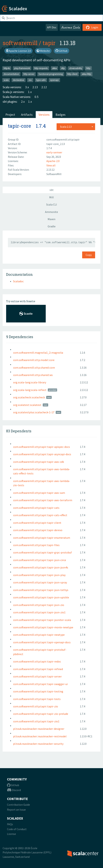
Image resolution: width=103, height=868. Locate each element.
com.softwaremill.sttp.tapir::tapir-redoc (37, 661)
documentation (11, 74)
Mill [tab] (51, 197)
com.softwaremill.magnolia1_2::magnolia (38, 353)
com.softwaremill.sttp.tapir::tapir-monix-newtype (43, 627)
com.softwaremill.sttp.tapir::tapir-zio (36, 706)
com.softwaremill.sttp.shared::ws (33, 375)
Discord (14, 790)
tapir (49, 43)
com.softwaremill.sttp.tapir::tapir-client (37, 523)
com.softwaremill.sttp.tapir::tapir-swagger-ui (40, 684)
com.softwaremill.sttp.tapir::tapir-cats (36, 508)
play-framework (22, 68)
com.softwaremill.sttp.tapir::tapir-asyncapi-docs (42, 454)
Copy (89, 255)
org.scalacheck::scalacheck (29, 397)
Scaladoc (18, 281)
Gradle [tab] (52, 226)
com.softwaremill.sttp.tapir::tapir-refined (38, 669)
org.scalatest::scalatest (27, 405)
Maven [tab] (51, 219)
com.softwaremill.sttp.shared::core (34, 368)
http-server (29, 74)
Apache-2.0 (53, 161)
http (88, 68)
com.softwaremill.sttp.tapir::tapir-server (37, 676)
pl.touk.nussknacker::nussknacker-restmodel (40, 736)
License (11, 834)
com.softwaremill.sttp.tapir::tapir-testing (38, 691)
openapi (54, 80)
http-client (72, 74)
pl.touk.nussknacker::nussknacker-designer (39, 729)
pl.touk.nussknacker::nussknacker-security (38, 744)
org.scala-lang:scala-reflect (30, 390)
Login (92, 27)
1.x (30, 92)
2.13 (35, 87)
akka (54, 68)
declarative (19, 80)
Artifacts (27, 115)
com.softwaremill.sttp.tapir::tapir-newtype (39, 635)
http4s (7, 68)
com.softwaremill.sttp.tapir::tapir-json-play (39, 575)
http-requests (41, 68)
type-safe (41, 80)
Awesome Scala (70, 27)
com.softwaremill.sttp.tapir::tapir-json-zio (39, 605)
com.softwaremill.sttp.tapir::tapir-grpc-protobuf (42, 552)
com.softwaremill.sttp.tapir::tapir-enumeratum (42, 538)
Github (13, 785)
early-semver (54, 152)
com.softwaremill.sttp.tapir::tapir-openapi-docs (42, 642)
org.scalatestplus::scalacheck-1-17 (34, 412)
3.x (27, 87)
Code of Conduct (17, 829)
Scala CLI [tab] (52, 204)
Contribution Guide (18, 805)
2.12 (44, 87)
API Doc (52, 27)
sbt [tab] (52, 190)
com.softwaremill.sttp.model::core (34, 360)
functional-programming (51, 74)
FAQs (10, 824)
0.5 (36, 97)
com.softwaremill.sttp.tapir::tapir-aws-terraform (43, 500)
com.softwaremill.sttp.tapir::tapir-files (36, 545)
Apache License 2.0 (18, 51)
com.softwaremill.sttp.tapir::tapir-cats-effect (40, 515)
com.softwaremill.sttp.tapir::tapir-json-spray (40, 582)
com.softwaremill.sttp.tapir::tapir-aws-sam (39, 493)
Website (43, 51)
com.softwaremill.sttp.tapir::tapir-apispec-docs (42, 447)
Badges (61, 115)
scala (6, 80)
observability (76, 68)
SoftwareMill (54, 174)
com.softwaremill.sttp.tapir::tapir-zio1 (36, 721)
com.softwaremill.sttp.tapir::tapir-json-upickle (41, 597)
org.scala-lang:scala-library (30, 382)
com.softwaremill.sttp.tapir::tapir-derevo (38, 530)
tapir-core (19, 126)
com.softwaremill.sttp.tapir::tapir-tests (37, 699)
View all (51, 165)
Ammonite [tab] (51, 212)
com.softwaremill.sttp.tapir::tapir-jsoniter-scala (42, 620)
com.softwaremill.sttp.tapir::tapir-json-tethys (41, 590)
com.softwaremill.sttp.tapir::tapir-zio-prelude (41, 714)
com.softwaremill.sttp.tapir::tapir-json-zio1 (39, 612)
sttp (63, 68)
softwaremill (20, 43)
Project (10, 115)
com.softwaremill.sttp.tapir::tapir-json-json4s (41, 567)
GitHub (61, 51)
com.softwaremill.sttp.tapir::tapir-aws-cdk (39, 462)
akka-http (86, 74)
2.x (23, 102)
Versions (44, 115)
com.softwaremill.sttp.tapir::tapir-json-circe (40, 560)
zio (30, 80)
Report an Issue (16, 810)
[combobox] (76, 127)
